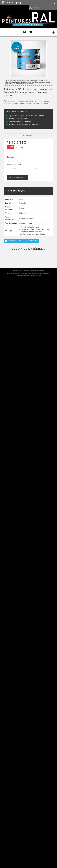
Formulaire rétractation (23, 276)
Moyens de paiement (34, 273)
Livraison (26, 271)
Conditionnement (14, 165)
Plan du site (46, 273)
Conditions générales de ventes (17, 273)
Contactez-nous (17, 271)
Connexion (37, 8)
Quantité (10, 157)
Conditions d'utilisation (37, 271)
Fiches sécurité (36, 276)
